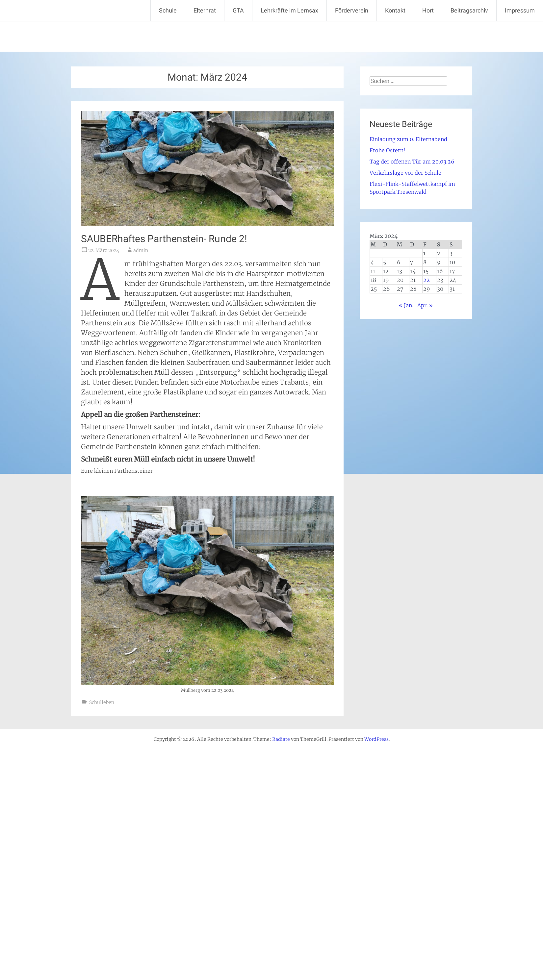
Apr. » (425, 305)
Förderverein (352, 10)
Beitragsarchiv (469, 10)
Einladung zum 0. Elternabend (408, 139)
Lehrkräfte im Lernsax (289, 10)
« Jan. (406, 305)
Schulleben (102, 702)
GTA (238, 10)
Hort (428, 10)
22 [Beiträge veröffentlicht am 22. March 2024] (427, 280)
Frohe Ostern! (388, 150)
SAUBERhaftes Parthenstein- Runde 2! (164, 239)
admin (141, 250)
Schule (168, 10)
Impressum (520, 10)
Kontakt (395, 10)
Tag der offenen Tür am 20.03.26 (412, 162)
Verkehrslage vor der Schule (405, 173)
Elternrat (205, 10)
